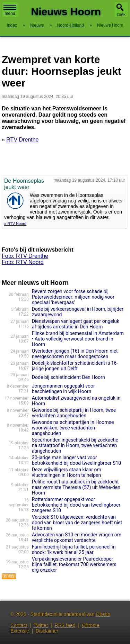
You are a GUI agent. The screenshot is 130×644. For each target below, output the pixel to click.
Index (12, 25)
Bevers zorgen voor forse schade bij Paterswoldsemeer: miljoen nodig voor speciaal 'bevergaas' (73, 297)
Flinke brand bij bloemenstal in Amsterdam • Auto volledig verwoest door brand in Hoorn (78, 339)
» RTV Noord (15, 224)
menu (10, 10)
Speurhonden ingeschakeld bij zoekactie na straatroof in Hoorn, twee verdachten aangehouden (75, 445)
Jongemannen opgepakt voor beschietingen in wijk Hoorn (63, 389)
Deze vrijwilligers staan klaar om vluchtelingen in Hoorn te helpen (67, 472)
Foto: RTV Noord (23, 262)
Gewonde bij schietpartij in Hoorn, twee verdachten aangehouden (74, 413)
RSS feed (65, 625)
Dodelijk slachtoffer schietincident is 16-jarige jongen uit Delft (75, 366)
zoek (121, 15)
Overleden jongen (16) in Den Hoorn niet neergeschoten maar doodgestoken (75, 354)
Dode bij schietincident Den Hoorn (68, 377)
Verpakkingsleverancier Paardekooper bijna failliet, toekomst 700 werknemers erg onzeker (74, 564)
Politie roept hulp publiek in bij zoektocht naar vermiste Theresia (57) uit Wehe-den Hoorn (76, 487)
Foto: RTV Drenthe (25, 256)
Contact (19, 625)
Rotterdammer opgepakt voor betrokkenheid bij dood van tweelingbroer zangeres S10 (76, 505)
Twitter (41, 625)
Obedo (103, 614)
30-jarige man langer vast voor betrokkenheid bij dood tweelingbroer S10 (76, 460)
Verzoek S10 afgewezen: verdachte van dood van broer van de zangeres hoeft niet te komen (77, 523)
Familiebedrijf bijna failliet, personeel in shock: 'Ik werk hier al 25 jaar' (74, 550)
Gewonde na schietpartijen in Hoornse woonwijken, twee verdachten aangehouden (73, 428)
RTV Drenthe (22, 140)
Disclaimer (47, 631)
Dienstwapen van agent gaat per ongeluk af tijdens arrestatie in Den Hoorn (76, 324)
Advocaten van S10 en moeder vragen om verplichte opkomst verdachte (77, 537)
